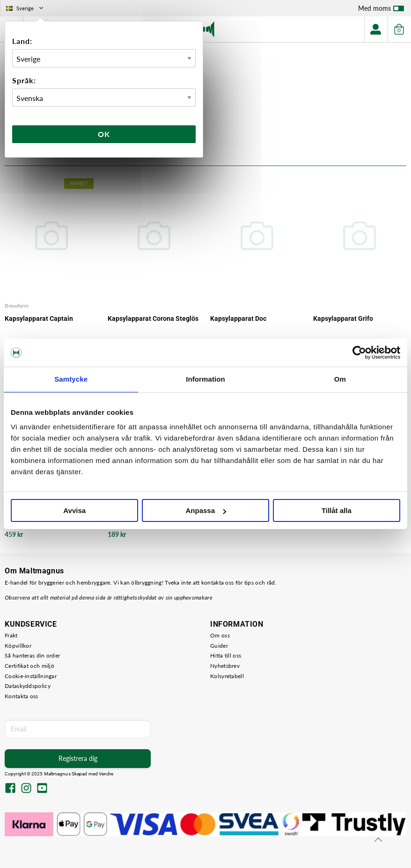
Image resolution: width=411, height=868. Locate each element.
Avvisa (74, 510)
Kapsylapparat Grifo (343, 318)
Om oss (220, 635)
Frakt (11, 635)
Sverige (26, 8)
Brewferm (17, 306)
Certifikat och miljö (29, 666)
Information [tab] (205, 379)
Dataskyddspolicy (28, 686)
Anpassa (206, 510)
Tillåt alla (337, 510)
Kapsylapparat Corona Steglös (153, 318)
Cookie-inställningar (31, 676)
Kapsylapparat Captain (39, 318)
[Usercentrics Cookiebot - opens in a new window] (359, 353)
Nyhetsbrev (225, 666)
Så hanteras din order (32, 655)
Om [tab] (340, 379)
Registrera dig (78, 758)
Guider (219, 646)
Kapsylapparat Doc (238, 318)
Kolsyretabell (227, 676)
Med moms (381, 10)
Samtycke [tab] (71, 379)
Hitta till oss (226, 655)
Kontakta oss (22, 696)
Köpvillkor (18, 646)
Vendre (106, 774)
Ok (104, 134)
